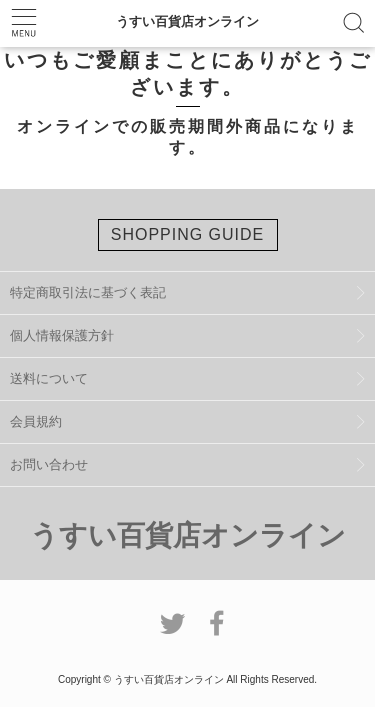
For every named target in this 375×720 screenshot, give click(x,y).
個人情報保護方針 (62, 335)
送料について (49, 378)
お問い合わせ (49, 464)
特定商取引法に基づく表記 (88, 292)
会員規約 (36, 421)
